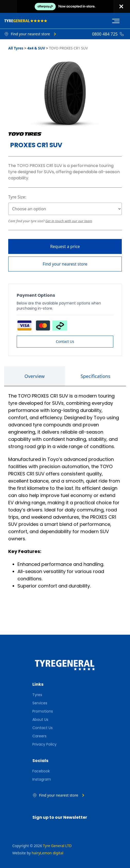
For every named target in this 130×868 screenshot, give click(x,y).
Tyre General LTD (57, 846)
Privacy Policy (44, 744)
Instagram (42, 779)
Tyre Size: (17, 197)
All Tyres (16, 48)
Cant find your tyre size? (27, 221)
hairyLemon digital (47, 853)
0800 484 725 (105, 34)
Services (40, 703)
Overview (35, 376)
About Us (40, 720)
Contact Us (65, 341)
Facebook (41, 771)
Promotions (43, 711)
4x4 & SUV (36, 48)
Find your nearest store (65, 264)
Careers (39, 736)
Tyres (37, 695)
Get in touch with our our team (69, 221)
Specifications (96, 376)
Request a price (65, 246)
